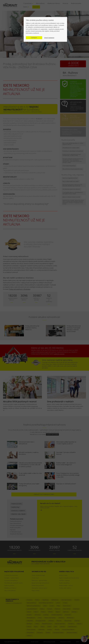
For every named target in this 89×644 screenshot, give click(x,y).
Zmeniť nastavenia (49, 38)
